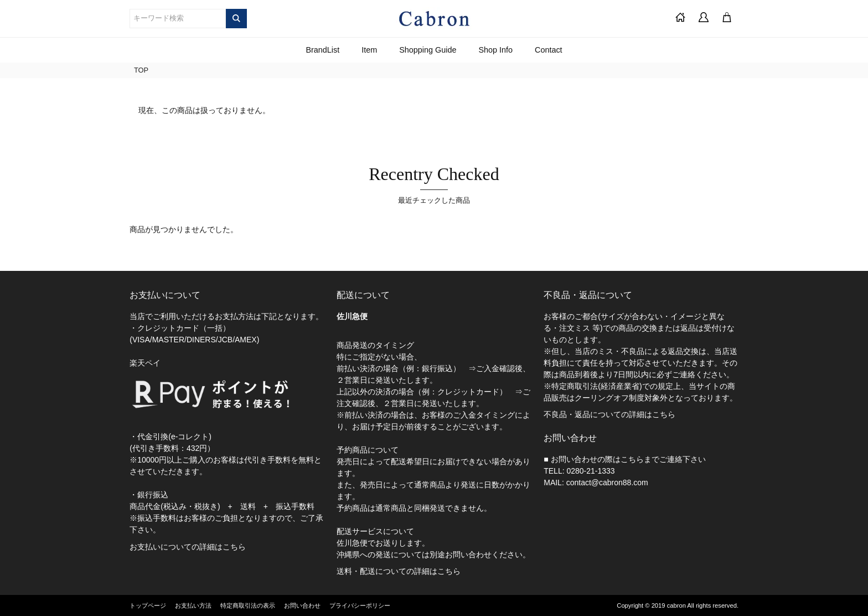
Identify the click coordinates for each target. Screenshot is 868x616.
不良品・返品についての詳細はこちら (609, 414)
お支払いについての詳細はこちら (188, 547)
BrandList (322, 50)
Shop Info (495, 50)
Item (369, 50)
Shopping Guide (428, 50)
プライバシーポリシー (360, 605)
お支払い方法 (193, 605)
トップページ (148, 605)
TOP (141, 70)
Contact (549, 50)
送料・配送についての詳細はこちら (399, 571)
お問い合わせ (302, 605)
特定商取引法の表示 (248, 605)
